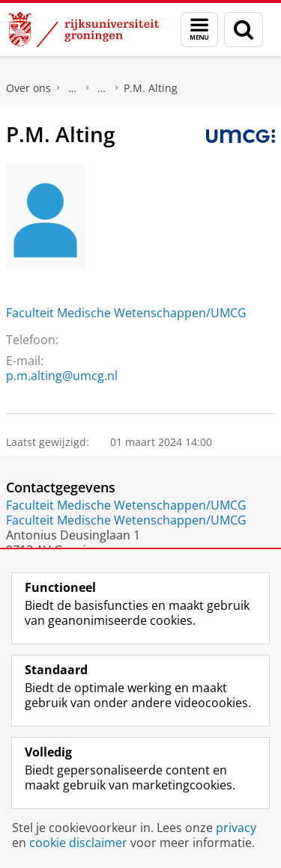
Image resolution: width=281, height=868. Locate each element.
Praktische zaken (73, 88)
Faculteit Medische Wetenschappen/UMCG (126, 313)
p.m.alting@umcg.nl (62, 376)
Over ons (28, 88)
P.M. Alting (151, 88)
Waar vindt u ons (102, 88)
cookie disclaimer (78, 843)
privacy (236, 828)
